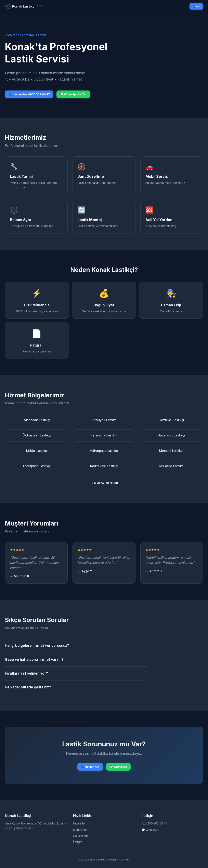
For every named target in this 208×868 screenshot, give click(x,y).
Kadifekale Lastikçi (104, 466)
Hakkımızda (81, 836)
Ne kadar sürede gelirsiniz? (28, 687)
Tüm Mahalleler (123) (104, 483)
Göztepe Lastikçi (171, 420)
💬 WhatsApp (118, 767)
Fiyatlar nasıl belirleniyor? (26, 673)
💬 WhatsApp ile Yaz (73, 94)
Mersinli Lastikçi (171, 451)
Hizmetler (79, 823)
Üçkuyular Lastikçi (37, 435)
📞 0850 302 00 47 (154, 823)
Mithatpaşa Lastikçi (104, 451)
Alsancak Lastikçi (37, 420)
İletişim (78, 842)
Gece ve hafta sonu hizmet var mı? (34, 660)
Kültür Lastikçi (37, 451)
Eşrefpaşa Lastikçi (37, 466)
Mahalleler (80, 830)
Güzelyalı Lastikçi (104, 420)
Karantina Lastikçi (104, 435)
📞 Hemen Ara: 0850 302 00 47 (29, 94)
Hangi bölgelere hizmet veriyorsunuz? (37, 646)
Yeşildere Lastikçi (171, 466)
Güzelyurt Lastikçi (171, 435)
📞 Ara (196, 6)
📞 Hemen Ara (90, 767)
